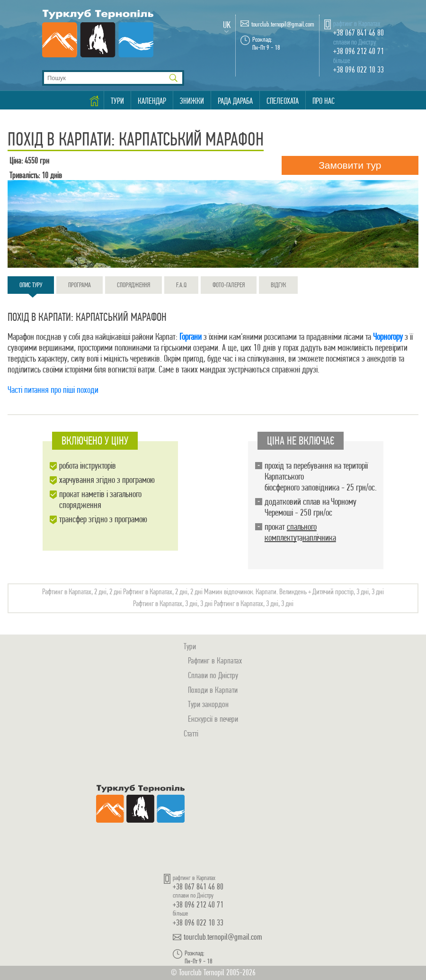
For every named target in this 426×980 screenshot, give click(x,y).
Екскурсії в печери (213, 719)
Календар (152, 101)
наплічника (319, 538)
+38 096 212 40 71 (359, 51)
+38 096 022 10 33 (359, 69)
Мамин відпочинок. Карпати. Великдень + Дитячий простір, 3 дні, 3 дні (294, 592)
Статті (191, 733)
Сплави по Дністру (213, 675)
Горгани (191, 337)
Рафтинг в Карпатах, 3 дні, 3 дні (173, 603)
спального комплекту (291, 532)
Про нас (324, 101)
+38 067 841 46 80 (359, 32)
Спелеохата (283, 101)
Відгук (278, 285)
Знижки (192, 101)
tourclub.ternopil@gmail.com (283, 24)
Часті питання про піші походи (53, 390)
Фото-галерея (229, 285)
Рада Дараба (235, 101)
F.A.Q (181, 285)
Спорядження (133, 285)
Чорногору (388, 337)
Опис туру (31, 287)
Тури (117, 101)
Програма (80, 285)
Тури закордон (208, 704)
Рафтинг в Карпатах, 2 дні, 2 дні (82, 592)
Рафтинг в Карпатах (215, 660)
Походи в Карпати (213, 690)
